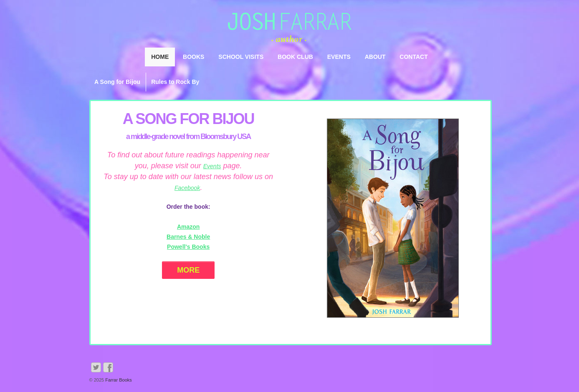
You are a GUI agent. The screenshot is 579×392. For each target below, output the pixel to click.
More (188, 270)
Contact (413, 57)
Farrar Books (118, 380)
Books (193, 57)
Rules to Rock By (175, 82)
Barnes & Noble (188, 237)
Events (339, 57)
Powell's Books (188, 247)
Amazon (188, 227)
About (375, 57)
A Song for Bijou (117, 82)
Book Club (295, 57)
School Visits (241, 57)
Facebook (187, 188)
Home (160, 57)
